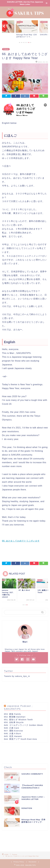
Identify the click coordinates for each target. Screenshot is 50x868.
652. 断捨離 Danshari (15, 717)
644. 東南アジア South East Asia (20, 739)
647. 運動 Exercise (13, 731)
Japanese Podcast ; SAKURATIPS (18, 707)
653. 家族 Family (12, 714)
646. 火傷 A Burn (13, 733)
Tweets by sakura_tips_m (17, 676)
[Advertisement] (25, 692)
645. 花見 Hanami (13, 736)
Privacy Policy (19, 862)
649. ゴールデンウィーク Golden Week (23, 725)
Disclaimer (33, 862)
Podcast (6, 49)
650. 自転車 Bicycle (14, 722)
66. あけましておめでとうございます (21, 541)
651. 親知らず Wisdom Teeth (18, 720)
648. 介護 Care (12, 728)
